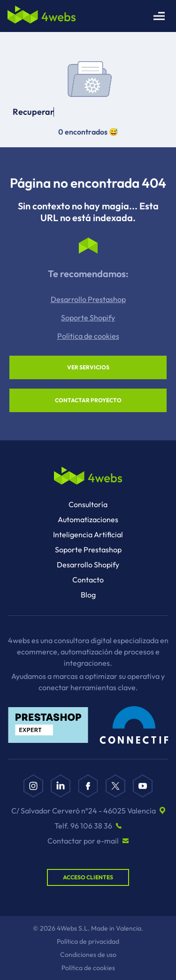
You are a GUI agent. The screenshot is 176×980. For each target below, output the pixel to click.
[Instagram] (33, 786)
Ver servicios (88, 367)
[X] (115, 786)
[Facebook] (88, 786)
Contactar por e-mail (83, 841)
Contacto (88, 580)
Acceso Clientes (88, 877)
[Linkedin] (61, 786)
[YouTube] (143, 786)
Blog (88, 595)
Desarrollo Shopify (88, 565)
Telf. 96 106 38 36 (83, 826)
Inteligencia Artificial (88, 534)
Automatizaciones (88, 519)
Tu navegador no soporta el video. (88, 70)
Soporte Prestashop (88, 550)
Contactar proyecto (88, 400)
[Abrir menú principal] (159, 16)
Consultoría (88, 504)
